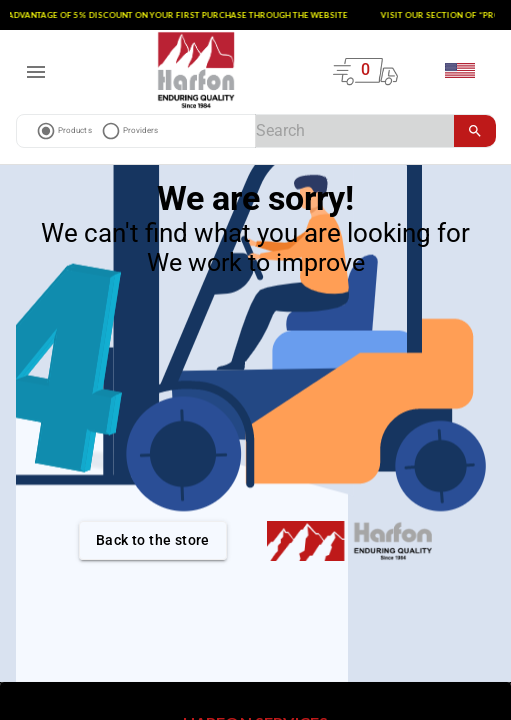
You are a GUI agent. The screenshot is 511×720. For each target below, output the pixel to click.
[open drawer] (36, 72)
